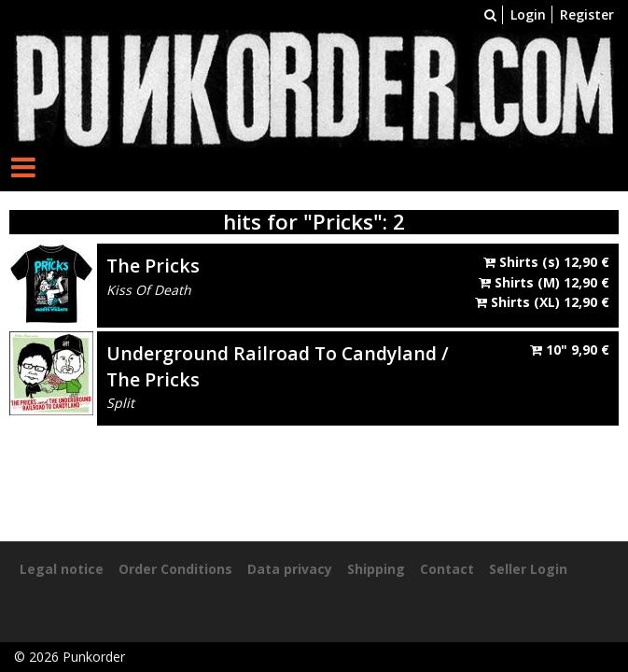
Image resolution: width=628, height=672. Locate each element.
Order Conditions (175, 569)
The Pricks (153, 266)
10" (570, 350)
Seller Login (528, 569)
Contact (447, 569)
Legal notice (62, 569)
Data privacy (290, 569)
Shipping (376, 569)
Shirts (546, 262)
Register (587, 14)
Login (528, 14)
